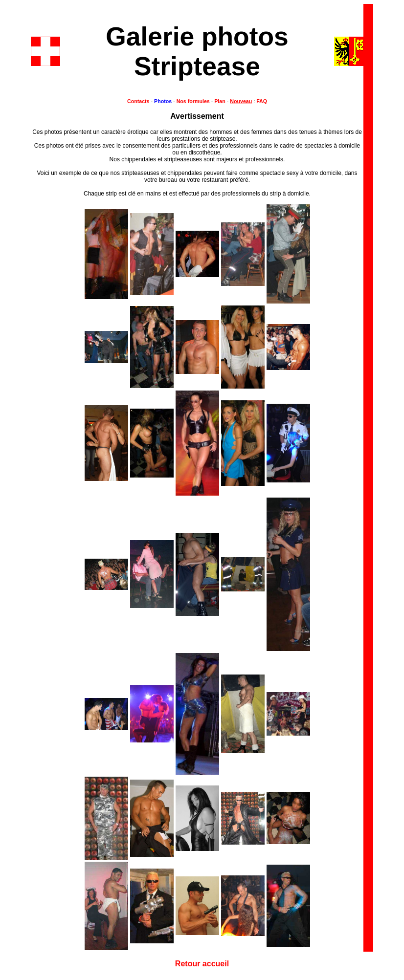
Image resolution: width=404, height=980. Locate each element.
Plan (220, 101)
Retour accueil (202, 964)
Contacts (138, 101)
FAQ (261, 101)
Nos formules (193, 101)
